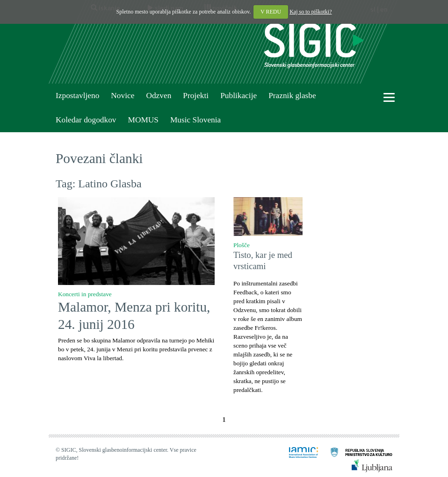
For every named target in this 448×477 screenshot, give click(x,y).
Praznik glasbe (292, 96)
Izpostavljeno (77, 96)
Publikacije (238, 96)
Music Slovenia (195, 120)
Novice (123, 96)
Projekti (196, 96)
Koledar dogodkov (86, 120)
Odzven (159, 96)
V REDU (271, 12)
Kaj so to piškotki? (311, 12)
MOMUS (143, 120)
